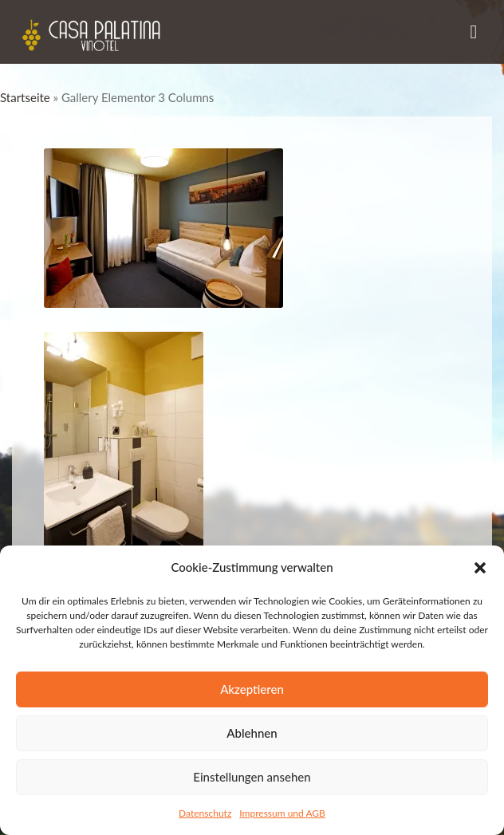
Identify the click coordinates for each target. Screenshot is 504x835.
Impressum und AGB (282, 813)
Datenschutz (205, 813)
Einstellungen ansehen (252, 777)
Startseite (25, 97)
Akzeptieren (252, 689)
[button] (480, 568)
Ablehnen (252, 733)
